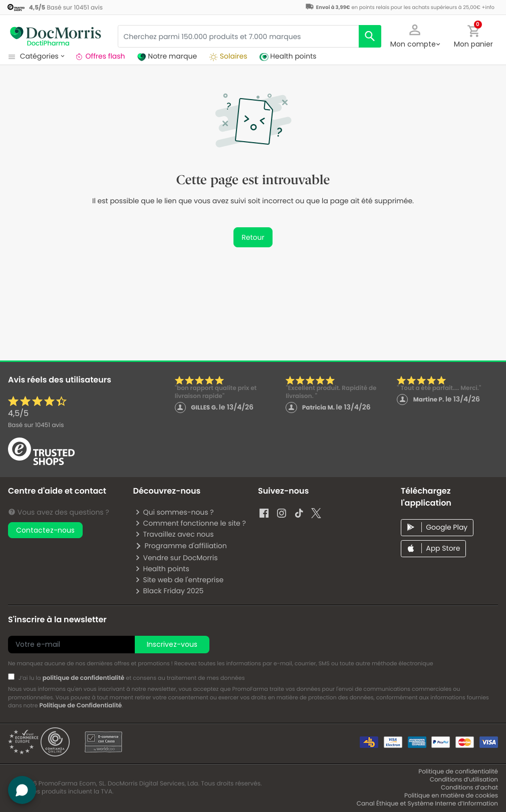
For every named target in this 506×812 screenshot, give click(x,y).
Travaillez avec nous (174, 534)
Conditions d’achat (469, 788)
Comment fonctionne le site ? (190, 523)
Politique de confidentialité (458, 772)
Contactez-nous (45, 530)
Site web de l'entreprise (179, 580)
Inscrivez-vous (172, 644)
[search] (370, 36)
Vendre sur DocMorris (176, 558)
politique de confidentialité (84, 678)
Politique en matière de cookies (451, 796)
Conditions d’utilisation (464, 780)
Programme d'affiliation (181, 546)
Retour (253, 237)
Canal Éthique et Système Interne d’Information (427, 804)
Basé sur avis (36, 425)
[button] (415, 35)
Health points (162, 569)
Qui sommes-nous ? (174, 512)
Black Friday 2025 (169, 591)
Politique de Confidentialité (80, 706)
